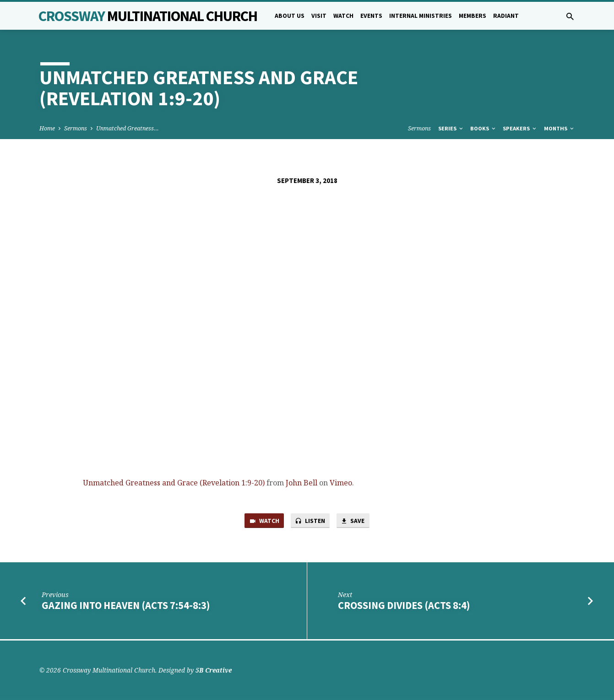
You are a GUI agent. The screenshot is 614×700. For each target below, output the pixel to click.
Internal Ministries (421, 16)
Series (451, 128)
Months (560, 128)
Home (47, 128)
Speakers (520, 128)
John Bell (302, 483)
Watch (343, 16)
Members (473, 16)
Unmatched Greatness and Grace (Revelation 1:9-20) (174, 483)
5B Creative (214, 670)
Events (371, 16)
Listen (310, 522)
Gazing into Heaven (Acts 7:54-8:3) (126, 607)
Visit (319, 16)
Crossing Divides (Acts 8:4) (404, 607)
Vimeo (341, 483)
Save (356, 522)
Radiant (506, 16)
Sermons (76, 128)
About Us (290, 16)
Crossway (148, 16)
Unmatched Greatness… (128, 128)
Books (484, 128)
